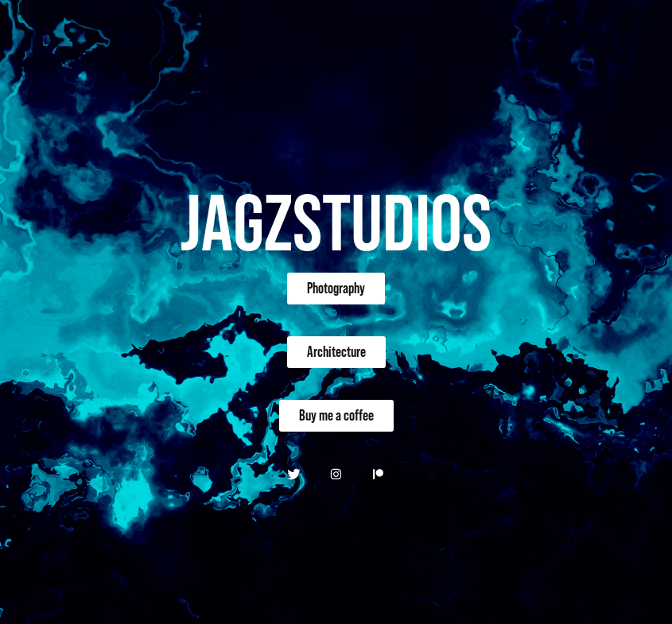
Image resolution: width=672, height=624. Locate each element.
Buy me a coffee (336, 415)
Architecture (336, 352)
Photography (336, 288)
